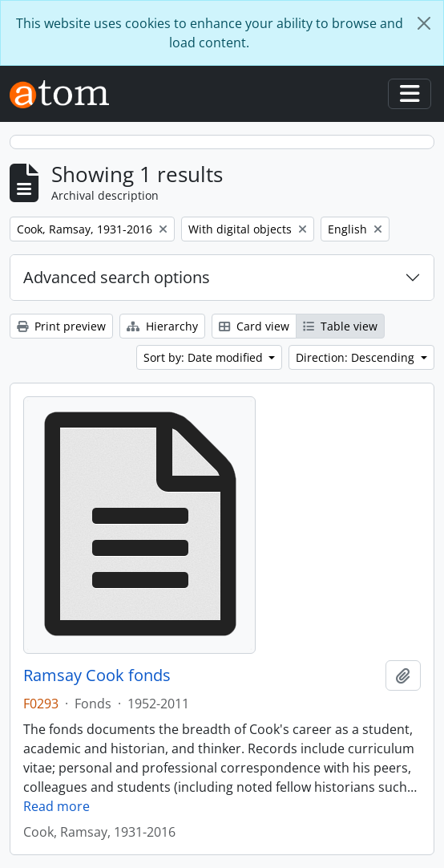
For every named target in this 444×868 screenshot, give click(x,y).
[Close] (424, 23)
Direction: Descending (357, 357)
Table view (340, 326)
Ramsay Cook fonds (97, 675)
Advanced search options (117, 277)
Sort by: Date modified (205, 357)
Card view (254, 326)
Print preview (61, 326)
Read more (57, 806)
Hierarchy (162, 326)
